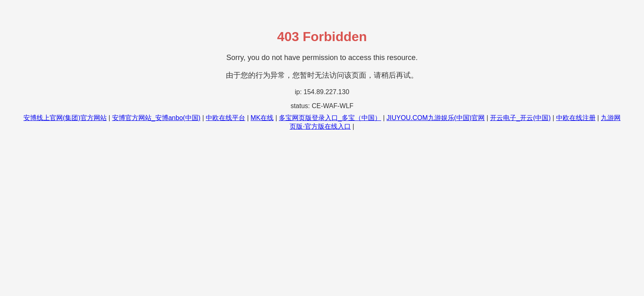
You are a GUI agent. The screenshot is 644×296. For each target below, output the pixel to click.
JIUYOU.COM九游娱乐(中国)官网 (436, 118)
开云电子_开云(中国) (520, 118)
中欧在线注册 (576, 118)
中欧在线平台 (225, 118)
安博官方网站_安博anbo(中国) (156, 118)
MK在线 (262, 118)
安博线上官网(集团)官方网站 (65, 118)
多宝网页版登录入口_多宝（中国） (330, 118)
